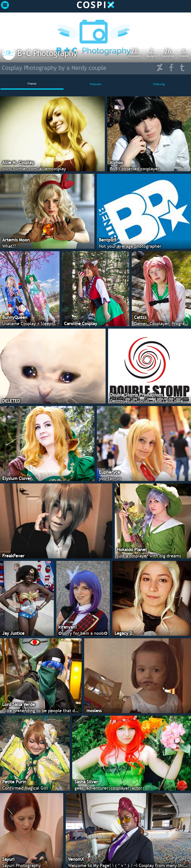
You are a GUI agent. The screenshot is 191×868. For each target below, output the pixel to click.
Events (184, 53)
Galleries (168, 53)
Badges (151, 53)
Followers (134, 53)
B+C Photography (47, 53)
